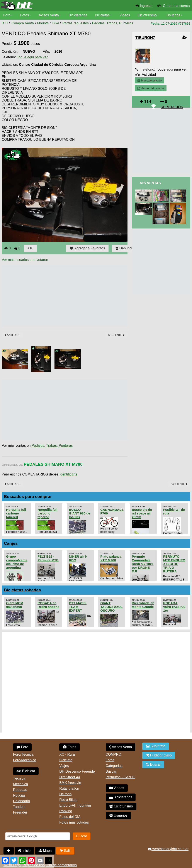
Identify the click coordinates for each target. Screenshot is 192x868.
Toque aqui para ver (32, 57)
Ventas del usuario (151, 88)
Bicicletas (103, 15)
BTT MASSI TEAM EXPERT (78, 607)
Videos (125, 15)
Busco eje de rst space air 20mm (142, 513)
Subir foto (156, 746)
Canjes (11, 543)
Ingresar (146, 6)
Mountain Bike (48, 23)
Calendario (21, 801)
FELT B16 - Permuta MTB (48, 558)
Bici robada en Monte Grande (143, 605)
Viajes (64, 766)
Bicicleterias (121, 797)
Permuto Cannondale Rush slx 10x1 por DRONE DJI (143, 564)
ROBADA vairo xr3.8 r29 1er (174, 607)
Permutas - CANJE (120, 777)
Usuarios (173, 15)
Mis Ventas (150, 183)
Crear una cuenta (176, 6)
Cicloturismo (147, 15)
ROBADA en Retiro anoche (48, 605)
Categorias (114, 766)
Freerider (20, 812)
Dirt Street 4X (70, 777)
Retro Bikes (68, 800)
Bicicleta (26, 771)
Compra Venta (23, 23)
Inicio (24, 851)
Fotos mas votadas (74, 822)
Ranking (66, 811)
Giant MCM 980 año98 (15, 605)
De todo (65, 794)
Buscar (111, 771)
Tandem (19, 807)
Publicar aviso (159, 755)
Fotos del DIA (70, 817)
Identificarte (69, 474)
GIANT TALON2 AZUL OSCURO (111, 607)
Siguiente (116, 335)
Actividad (149, 75)
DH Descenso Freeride (77, 771)
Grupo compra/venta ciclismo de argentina (17, 562)
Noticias (19, 795)
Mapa (45, 851)
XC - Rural (67, 754)
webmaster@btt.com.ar (168, 849)
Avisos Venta (49, 15)
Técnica (19, 778)
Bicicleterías (78, 15)
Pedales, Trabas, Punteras (113, 23)
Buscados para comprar (28, 497)
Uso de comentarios (61, 865)
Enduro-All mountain (75, 805)
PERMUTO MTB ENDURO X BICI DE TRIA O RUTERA (174, 564)
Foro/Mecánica (25, 760)
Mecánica (20, 784)
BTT (5, 23)
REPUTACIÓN (172, 107)
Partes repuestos (76, 23)
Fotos (25, 15)
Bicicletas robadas (22, 590)
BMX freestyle (70, 783)
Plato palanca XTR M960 (111, 558)
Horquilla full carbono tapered (16, 513)
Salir (65, 851)
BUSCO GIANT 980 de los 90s (79, 513)
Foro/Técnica (23, 754)
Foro (7, 15)
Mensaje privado (150, 80)
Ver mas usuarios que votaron (25, 260)
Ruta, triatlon (69, 788)
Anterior (12, 335)
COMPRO (114, 754)
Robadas (20, 790)
